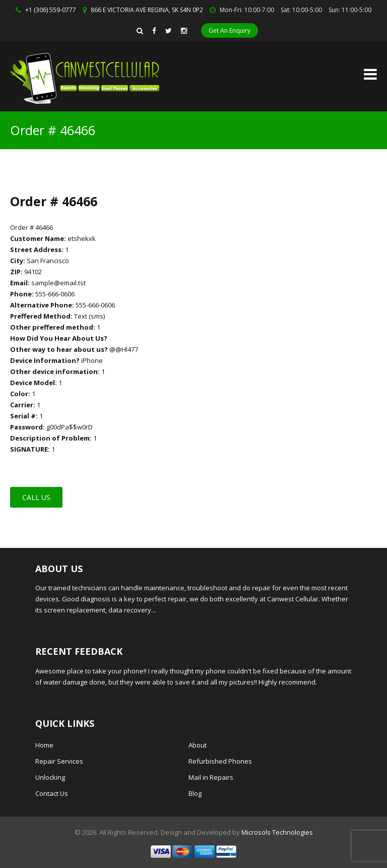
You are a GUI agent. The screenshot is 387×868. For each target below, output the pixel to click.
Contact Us (52, 793)
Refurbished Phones (220, 761)
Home (44, 745)
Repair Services (59, 761)
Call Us (36, 497)
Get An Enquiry (230, 30)
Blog (195, 793)
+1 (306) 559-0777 (51, 10)
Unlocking (50, 777)
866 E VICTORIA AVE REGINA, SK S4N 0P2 (147, 10)
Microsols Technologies (277, 832)
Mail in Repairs (211, 777)
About (198, 745)
